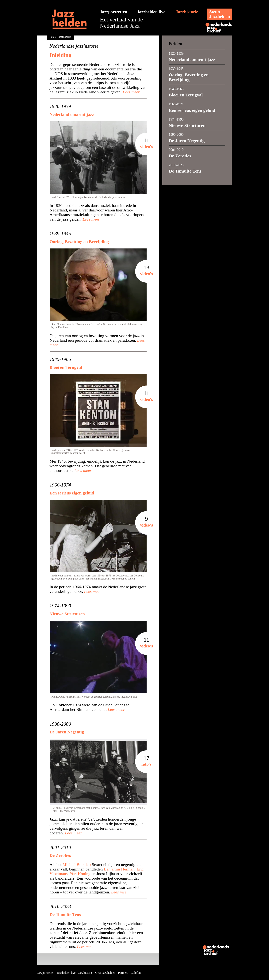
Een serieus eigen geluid (72, 493)
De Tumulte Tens (65, 915)
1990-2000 (60, 724)
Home (53, 37)
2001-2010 (60, 848)
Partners (123, 973)
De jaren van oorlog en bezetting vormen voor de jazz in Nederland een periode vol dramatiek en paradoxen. (97, 340)
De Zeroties (60, 855)
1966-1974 (60, 485)
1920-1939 (60, 106)
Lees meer (131, 92)
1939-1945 (60, 234)
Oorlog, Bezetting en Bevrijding (79, 242)
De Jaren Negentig (67, 732)
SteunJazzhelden (220, 14)
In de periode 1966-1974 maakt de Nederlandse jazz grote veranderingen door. (98, 589)
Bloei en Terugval (66, 367)
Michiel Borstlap (77, 864)
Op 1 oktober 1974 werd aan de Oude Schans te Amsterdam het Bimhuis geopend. (90, 707)
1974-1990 (60, 606)
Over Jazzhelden (105, 973)
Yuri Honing (80, 874)
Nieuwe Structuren (67, 614)
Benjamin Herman (119, 869)
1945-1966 (60, 359)
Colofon (136, 973)
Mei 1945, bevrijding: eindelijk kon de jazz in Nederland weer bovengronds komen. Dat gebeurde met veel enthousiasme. (97, 466)
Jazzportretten (114, 12)
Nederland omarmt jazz (72, 115)
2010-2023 (60, 907)
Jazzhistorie (187, 12)
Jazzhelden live (151, 12)
